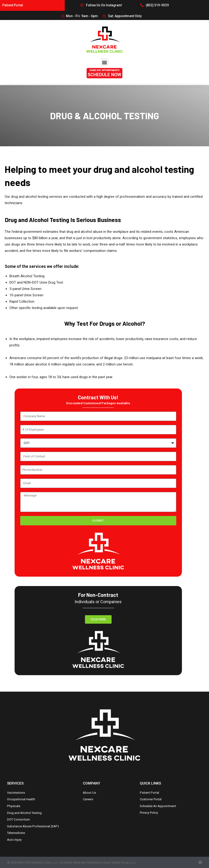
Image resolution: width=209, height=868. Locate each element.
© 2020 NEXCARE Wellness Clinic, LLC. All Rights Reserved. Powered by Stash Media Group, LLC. (72, 862)
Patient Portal (13, 5)
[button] (105, 62)
